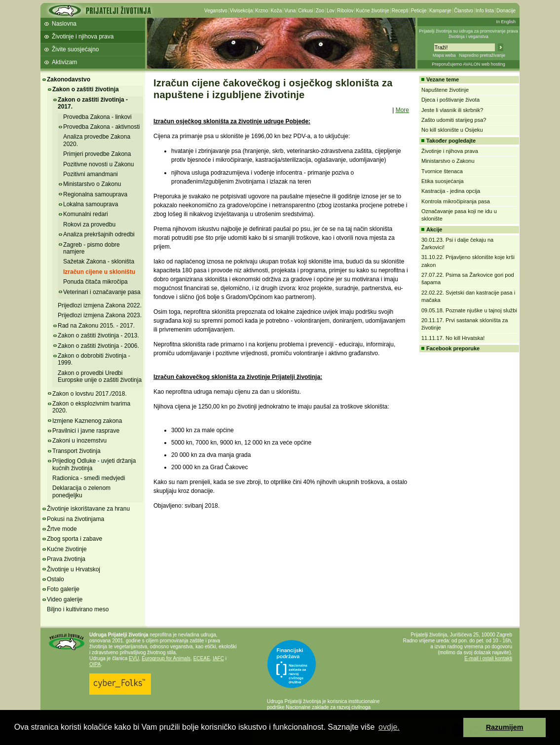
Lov (331, 11)
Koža (276, 11)
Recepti (400, 11)
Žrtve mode (62, 529)
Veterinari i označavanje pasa (102, 292)
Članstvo (464, 11)
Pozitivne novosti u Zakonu (98, 164)
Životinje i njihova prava (83, 37)
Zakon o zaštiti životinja (86, 89)
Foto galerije (63, 589)
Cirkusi (306, 11)
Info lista (485, 11)
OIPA (95, 664)
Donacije (506, 11)
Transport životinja (76, 451)
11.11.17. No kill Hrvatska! (453, 338)
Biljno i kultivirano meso (78, 609)
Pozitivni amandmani (91, 174)
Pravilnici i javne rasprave (86, 431)
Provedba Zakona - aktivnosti (101, 127)
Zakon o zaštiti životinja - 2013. (98, 335)
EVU (134, 658)
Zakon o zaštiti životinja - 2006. (98, 346)
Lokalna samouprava (91, 204)
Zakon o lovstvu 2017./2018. (90, 394)
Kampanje (440, 11)
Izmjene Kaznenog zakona (87, 421)
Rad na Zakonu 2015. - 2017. (96, 326)
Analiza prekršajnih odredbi (99, 234)
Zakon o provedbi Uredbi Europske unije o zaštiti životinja (100, 376)
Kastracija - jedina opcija (451, 191)
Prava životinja (66, 559)
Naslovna (64, 24)
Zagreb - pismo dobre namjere (92, 248)
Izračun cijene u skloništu (99, 272)
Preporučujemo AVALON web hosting (468, 64)
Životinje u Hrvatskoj (74, 569)
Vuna (290, 11)
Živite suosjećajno (75, 49)
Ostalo (56, 579)
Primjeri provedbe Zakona (97, 154)
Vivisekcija (242, 11)
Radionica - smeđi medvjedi (89, 478)
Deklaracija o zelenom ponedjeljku (81, 491)
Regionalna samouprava (95, 194)
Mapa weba (444, 55)
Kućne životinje (372, 11)
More (402, 110)
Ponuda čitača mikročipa (95, 282)
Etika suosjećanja (443, 181)
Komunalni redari (86, 214)
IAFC (218, 658)
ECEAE (202, 658)
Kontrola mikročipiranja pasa (456, 201)
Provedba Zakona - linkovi (97, 117)
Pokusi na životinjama (75, 519)
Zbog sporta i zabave (75, 539)
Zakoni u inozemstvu (79, 441)
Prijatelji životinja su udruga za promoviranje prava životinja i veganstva (468, 34)
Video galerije (65, 599)
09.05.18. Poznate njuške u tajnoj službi (469, 310)
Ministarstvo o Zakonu (92, 184)
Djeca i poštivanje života (450, 100)
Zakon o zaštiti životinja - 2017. (93, 103)
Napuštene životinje (445, 90)
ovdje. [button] (389, 727)
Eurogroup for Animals (166, 658)
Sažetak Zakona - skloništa (99, 261)
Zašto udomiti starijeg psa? (454, 120)
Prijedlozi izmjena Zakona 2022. (100, 305)
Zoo (320, 11)
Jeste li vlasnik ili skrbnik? (452, 110)
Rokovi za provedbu (89, 224)
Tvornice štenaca (442, 171)
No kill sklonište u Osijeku (452, 130)
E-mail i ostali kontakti (488, 658)
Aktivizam (64, 62)
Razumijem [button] (505, 727)
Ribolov (345, 11)
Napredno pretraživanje (482, 55)
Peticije (419, 11)
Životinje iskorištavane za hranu (88, 509)
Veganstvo (216, 11)
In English (506, 22)
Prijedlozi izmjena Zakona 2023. (100, 315)
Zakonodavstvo (69, 79)
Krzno (261, 11)
